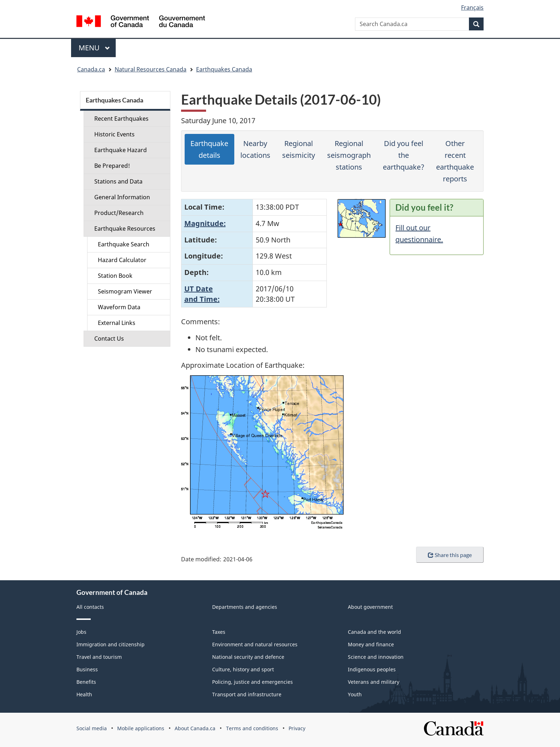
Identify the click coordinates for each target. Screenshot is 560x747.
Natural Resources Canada (151, 69)
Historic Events (114, 134)
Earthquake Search (124, 244)
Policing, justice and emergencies (252, 682)
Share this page (450, 555)
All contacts (90, 607)
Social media (92, 728)
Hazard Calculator (122, 260)
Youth (355, 694)
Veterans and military (374, 682)
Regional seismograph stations (349, 155)
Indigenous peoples (372, 669)
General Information (122, 197)
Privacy (297, 728)
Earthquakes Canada (224, 69)
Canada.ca (91, 69)
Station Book (115, 276)
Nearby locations (255, 149)
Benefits (86, 682)
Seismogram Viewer (125, 291)
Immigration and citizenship (111, 644)
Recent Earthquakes (121, 119)
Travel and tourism (99, 657)
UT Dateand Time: (202, 294)
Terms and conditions (252, 728)
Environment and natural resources (255, 644)
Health (84, 694)
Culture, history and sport (243, 669)
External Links (117, 323)
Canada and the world (374, 632)
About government (370, 607)
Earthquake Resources (125, 229)
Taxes (219, 632)
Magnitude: (205, 223)
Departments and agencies (245, 607)
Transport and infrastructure (247, 694)
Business (87, 669)
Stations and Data (118, 181)
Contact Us (109, 339)
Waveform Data (119, 307)
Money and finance (371, 644)
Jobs (81, 632)
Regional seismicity (299, 149)
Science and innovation (376, 657)
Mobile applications (141, 728)
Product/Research (119, 213)
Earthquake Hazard (121, 150)
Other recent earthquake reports (455, 161)
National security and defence (248, 657)
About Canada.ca (195, 728)
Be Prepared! (112, 166)
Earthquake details (209, 149)
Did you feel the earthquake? (404, 155)
